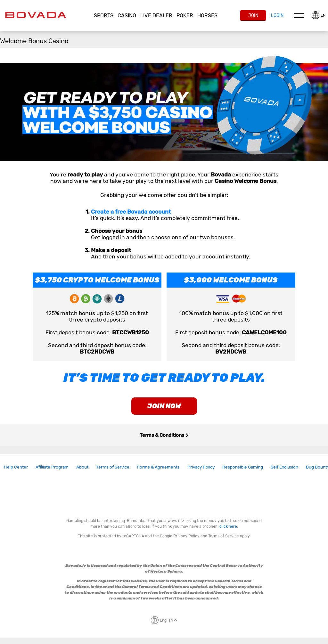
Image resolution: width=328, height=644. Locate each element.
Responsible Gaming (243, 467)
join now (164, 406)
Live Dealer (156, 16)
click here (228, 526)
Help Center (16, 467)
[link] (16, 467)
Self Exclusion (284, 467)
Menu (299, 15)
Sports (104, 16)
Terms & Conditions (164, 435)
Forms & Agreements (158, 467)
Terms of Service (113, 467)
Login (277, 15)
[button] (104, 16)
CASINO (127, 16)
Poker (185, 16)
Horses (207, 16)
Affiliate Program (52, 467)
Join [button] (253, 15)
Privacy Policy (201, 467)
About (82, 467)
